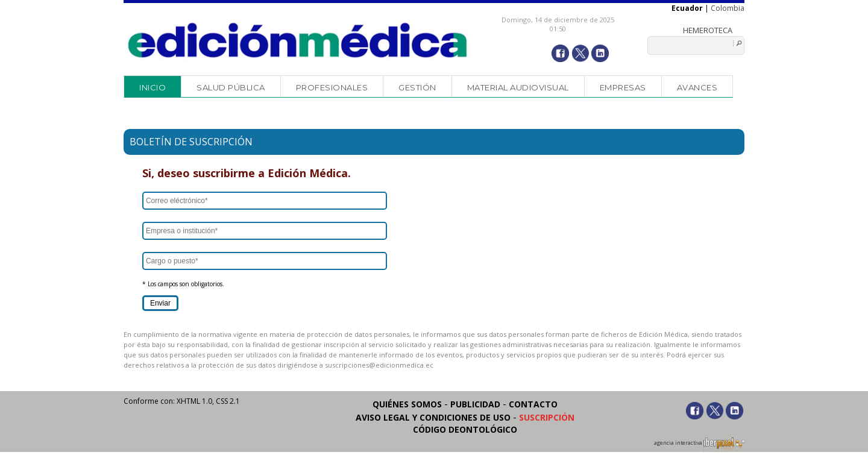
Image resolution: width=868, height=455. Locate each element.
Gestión (417, 87)
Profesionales (332, 87)
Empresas (623, 87)
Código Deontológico (465, 429)
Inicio (153, 87)
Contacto (533, 404)
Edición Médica (298, 40)
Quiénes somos (407, 404)
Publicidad (475, 404)
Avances (697, 87)
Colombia (728, 8)
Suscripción (547, 417)
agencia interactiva (699, 445)
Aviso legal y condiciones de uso (433, 417)
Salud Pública (231, 87)
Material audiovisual (518, 87)
